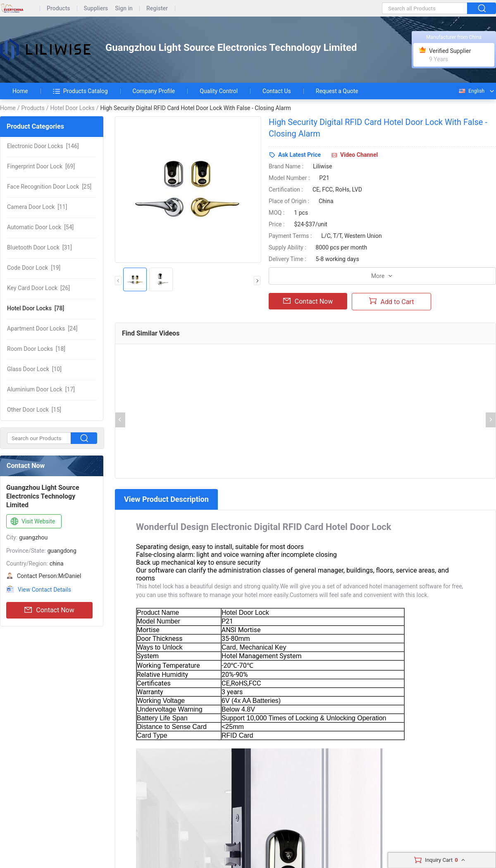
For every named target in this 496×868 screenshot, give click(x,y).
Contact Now (49, 610)
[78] (36, 308)
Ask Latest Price (299, 155)
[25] (49, 187)
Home (20, 91)
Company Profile (154, 91)
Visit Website (32, 522)
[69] (41, 166)
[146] (43, 146)
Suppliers (96, 8)
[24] (42, 328)
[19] (34, 268)
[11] (37, 207)
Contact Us (277, 91)
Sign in (124, 8)
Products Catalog (80, 91)
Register (157, 8)
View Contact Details (44, 590)
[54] (40, 227)
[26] (38, 288)
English (471, 91)
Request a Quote (337, 91)
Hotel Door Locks (72, 108)
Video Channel (359, 155)
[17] (41, 389)
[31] (39, 247)
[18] (36, 349)
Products (58, 8)
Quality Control (219, 91)
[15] (34, 410)
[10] (34, 369)
